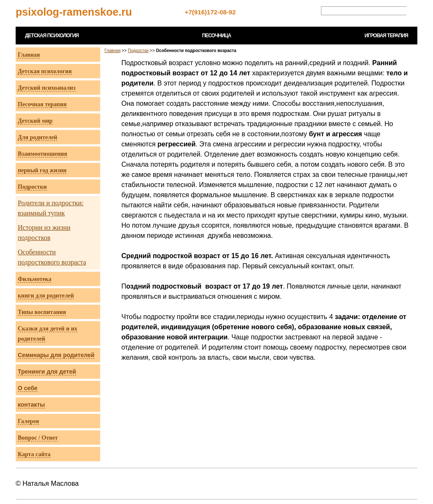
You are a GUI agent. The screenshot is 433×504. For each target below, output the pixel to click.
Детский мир (35, 121)
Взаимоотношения (42, 154)
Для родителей (37, 137)
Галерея (28, 421)
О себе (28, 388)
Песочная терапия (42, 104)
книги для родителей (46, 296)
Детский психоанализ (47, 88)
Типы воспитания (42, 312)
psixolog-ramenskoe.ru (74, 12)
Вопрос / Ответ (38, 438)
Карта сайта (34, 454)
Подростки (32, 187)
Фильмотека (34, 279)
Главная (29, 55)
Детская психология (45, 71)
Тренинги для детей (47, 372)
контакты (31, 405)
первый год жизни (42, 170)
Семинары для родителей (56, 355)
